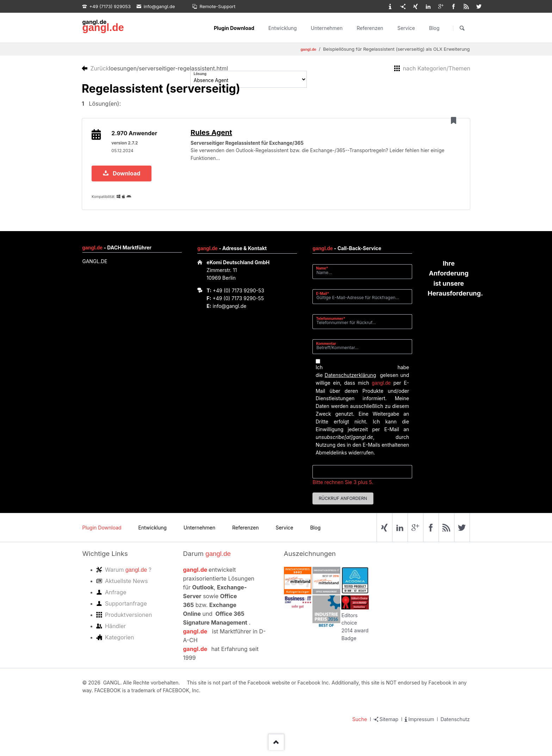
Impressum (421, 725)
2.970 (136, 136)
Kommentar (326, 349)
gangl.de (103, 27)
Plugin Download (234, 28)
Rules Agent (216, 136)
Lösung (200, 74)
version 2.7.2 (126, 146)
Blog (434, 28)
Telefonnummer (331, 324)
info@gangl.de (230, 312)
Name (325, 274)
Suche (360, 725)
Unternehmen (327, 28)
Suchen (462, 28)
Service (406, 28)
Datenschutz (455, 725)
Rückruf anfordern (343, 505)
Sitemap (389, 725)
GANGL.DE (95, 267)
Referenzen (370, 28)
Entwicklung (283, 28)
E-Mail (325, 299)
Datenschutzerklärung (351, 381)
